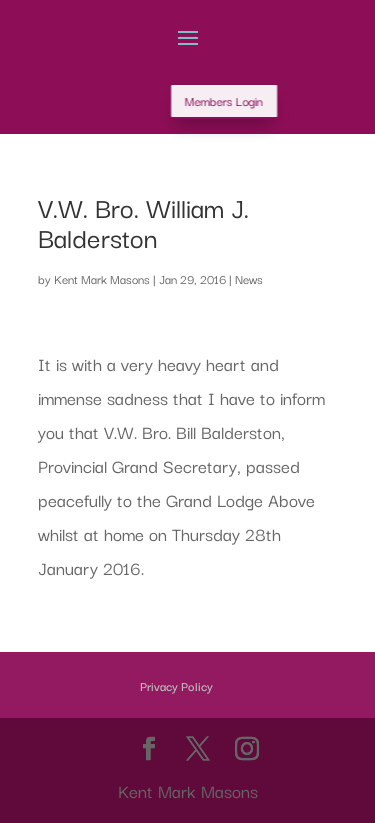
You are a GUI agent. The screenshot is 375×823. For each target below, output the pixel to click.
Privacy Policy (176, 685)
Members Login (250, 100)
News (249, 278)
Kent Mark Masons (102, 278)
